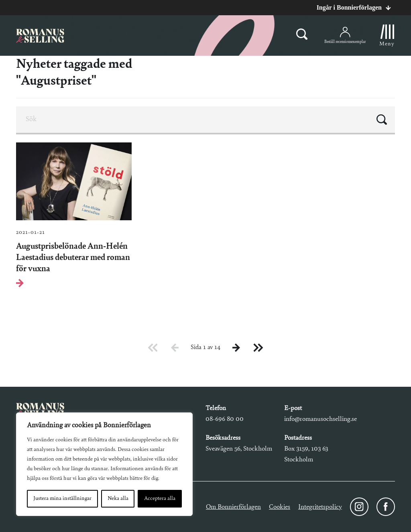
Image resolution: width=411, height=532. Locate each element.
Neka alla (118, 499)
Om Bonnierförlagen (233, 507)
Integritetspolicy (320, 507)
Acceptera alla (160, 499)
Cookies (280, 507)
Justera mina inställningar (62, 499)
